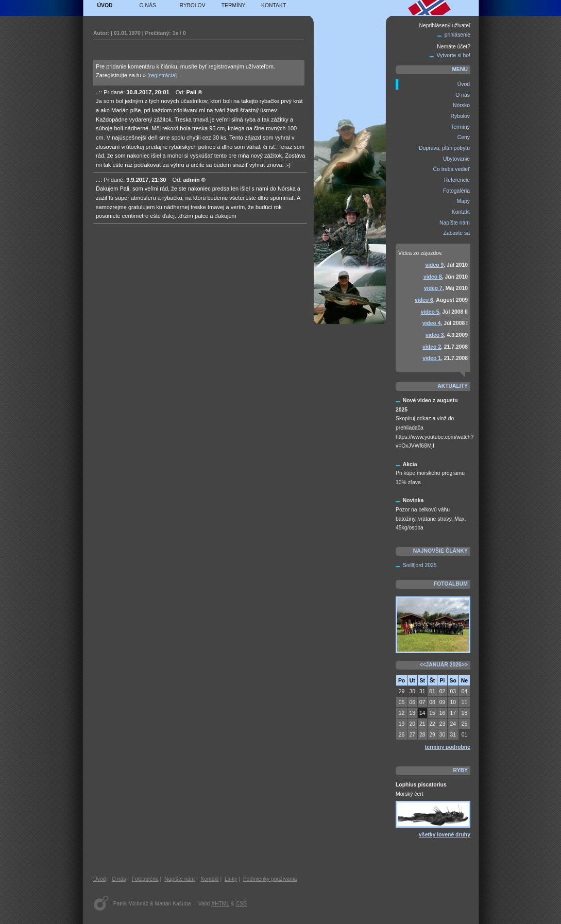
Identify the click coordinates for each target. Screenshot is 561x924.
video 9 (434, 265)
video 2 (432, 347)
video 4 (432, 323)
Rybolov (193, 5)
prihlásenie (457, 35)
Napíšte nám (180, 879)
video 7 (433, 288)
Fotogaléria (145, 879)
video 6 (424, 300)
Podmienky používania (270, 879)
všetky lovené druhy (445, 835)
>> (465, 665)
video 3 (435, 335)
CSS (241, 904)
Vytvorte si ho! (454, 55)
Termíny (234, 5)
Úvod (105, 5)
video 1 (432, 358)
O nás (148, 5)
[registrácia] (162, 75)
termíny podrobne (448, 747)
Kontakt (274, 5)
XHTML (220, 904)
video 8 (433, 277)
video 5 (430, 312)
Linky (231, 879)
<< (422, 665)
